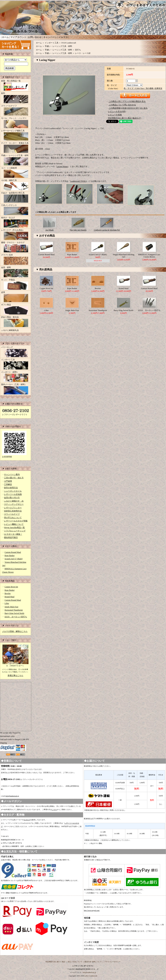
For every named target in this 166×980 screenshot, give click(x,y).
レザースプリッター (13, 508)
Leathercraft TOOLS (78, 181)
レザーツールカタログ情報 (16, 521)
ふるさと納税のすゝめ (14, 501)
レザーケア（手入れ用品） (15, 235)
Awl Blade (50, 230)
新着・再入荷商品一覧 (15, 86)
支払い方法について (75, 962)
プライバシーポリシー (112, 962)
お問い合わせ (35, 37)
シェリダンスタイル (13, 491)
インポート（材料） (15, 377)
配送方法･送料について (93, 962)
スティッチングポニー (14, 504)
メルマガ (63, 37)
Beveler (8, 593)
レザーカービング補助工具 (15, 135)
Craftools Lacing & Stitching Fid (107, 230)
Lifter (7, 603)
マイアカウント (18, 37)
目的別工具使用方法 (13, 511)
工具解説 (8, 484)
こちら (54, 810)
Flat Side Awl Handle (78, 230)
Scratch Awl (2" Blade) (14, 559)
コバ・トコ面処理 (15, 173)
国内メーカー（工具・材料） (15, 389)
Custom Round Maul (13, 552)
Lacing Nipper (62, 167)
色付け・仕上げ (15, 222)
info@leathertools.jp (12, 796)
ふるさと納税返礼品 (10, 330)
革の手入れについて (13, 518)
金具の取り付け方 (12, 498)
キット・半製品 (15, 285)
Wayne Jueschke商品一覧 (14, 528)
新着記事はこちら (15, 675)
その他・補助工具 (15, 185)
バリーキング (15, 352)
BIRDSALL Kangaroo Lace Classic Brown (149, 256)
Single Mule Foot (11, 607)
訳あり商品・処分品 (15, 322)
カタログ (27, 820)
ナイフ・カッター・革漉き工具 (15, 148)
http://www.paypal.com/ (92, 910)
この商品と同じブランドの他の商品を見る (127, 101)
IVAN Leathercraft (69, 43)
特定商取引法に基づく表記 (55, 962)
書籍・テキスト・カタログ (15, 247)
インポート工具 (15, 364)
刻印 (15, 98)
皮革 (15, 297)
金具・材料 (15, 272)
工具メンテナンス (15, 210)
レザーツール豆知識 (13, 494)
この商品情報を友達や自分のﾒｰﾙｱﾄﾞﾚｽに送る (128, 108)
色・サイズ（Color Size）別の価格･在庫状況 (143, 88)
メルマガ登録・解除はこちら (15, 631)
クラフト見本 (15, 260)
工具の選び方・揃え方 (14, 478)
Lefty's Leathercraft (91, 976)
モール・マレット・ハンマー (15, 123)
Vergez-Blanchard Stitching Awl (124, 256)
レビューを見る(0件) (117, 111)
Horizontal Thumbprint (14, 610)
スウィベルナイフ (15, 111)
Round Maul (9, 597)
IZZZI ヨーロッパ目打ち (16, 617)
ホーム (5, 37)
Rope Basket (10, 556)
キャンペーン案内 (12, 474)
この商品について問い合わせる (122, 105)
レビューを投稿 (115, 115)
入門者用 (8, 481)
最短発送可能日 (11, 537)
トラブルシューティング (15, 531)
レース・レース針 (83, 53)
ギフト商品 (15, 309)
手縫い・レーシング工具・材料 (15, 160)
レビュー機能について (14, 524)
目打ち (78, 50)
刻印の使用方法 (11, 488)
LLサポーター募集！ (13, 534)
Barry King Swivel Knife (14, 613)
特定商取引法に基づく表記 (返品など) (125, 118)
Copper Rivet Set (11, 587)
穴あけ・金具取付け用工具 (15, 198)
